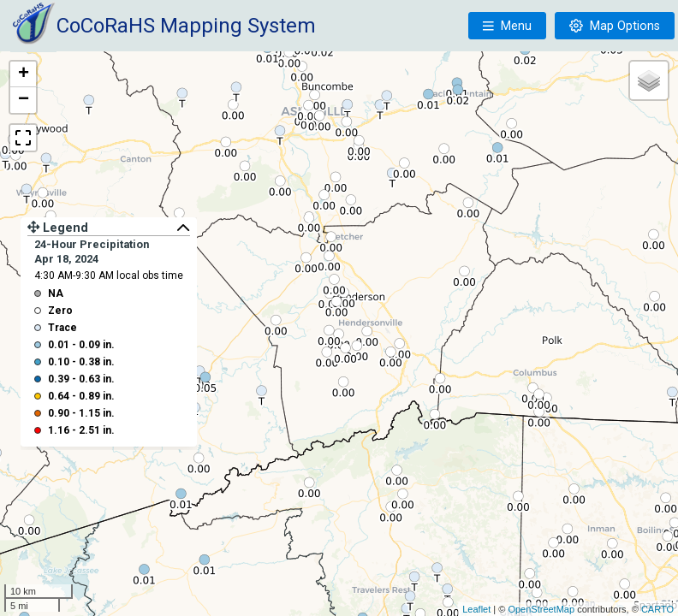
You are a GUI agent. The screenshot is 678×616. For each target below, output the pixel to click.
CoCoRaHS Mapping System (186, 26)
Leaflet (476, 609)
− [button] (24, 100)
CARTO (657, 609)
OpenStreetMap (541, 609)
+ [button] (24, 74)
